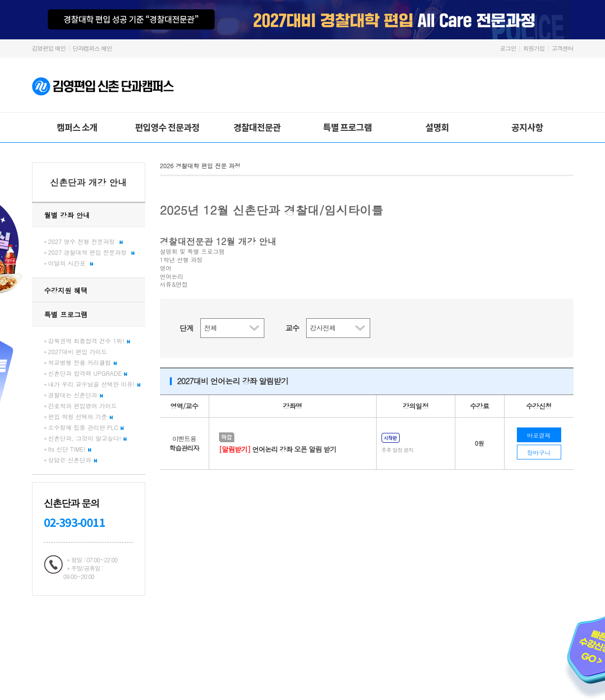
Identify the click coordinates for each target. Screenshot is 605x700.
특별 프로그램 (347, 127)
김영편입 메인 (49, 48)
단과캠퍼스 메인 (93, 48)
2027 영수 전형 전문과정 (85, 241)
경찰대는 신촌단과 (76, 395)
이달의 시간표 (71, 263)
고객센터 (563, 48)
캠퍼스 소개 (77, 127)
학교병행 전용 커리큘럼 (82, 362)
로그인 (508, 48)
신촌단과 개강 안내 (88, 182)
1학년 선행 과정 (181, 260)
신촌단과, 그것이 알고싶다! (88, 438)
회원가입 (534, 48)
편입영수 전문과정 (167, 127)
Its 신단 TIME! (70, 449)
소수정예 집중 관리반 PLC (86, 427)
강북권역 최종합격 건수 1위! (89, 341)
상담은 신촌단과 (73, 460)
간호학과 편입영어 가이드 (83, 406)
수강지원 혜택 (66, 290)
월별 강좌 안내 (67, 215)
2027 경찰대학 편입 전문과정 (91, 252)
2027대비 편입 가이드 (78, 351)
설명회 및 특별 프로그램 (192, 251)
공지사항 (527, 127)
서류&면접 (174, 284)
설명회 (437, 127)
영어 (166, 268)
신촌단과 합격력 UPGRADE (88, 373)
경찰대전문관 (257, 127)
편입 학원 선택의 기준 (80, 416)
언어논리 (172, 276)
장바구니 (539, 452)
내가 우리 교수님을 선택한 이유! (94, 384)
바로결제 (539, 435)
